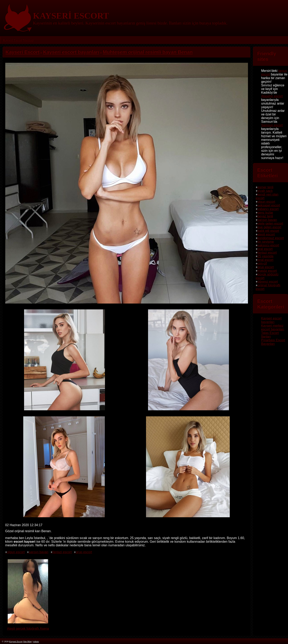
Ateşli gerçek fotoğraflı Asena (28, 627)
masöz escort (267, 271)
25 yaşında (265, 256)
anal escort (265, 260)
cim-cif (262, 263)
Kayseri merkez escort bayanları (273, 327)
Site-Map (27, 641)
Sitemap (28, 40)
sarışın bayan (39, 552)
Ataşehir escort (272, 96)
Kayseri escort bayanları (271, 320)
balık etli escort (268, 231)
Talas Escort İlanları (270, 335)
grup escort (84, 552)
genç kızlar (265, 213)
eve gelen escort (269, 227)
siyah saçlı (265, 191)
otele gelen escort (270, 224)
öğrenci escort (268, 282)
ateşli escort (266, 234)
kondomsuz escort (271, 238)
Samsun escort (272, 125)
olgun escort (16, 552)
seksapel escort (269, 205)
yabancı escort (268, 209)
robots (36, 641)
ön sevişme (266, 242)
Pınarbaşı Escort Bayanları (273, 342)
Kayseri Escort (12, 40)
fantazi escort (62, 552)
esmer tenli (265, 187)
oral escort (265, 249)
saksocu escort (268, 245)
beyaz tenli (265, 216)
